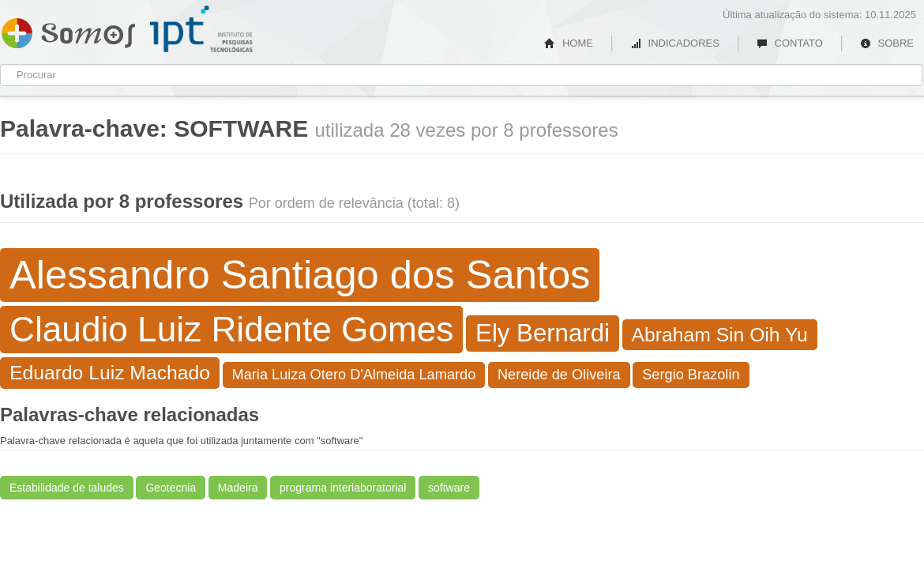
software (449, 488)
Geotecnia (171, 488)
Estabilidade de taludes (67, 488)
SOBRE (887, 43)
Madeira (238, 488)
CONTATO (790, 43)
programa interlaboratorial (343, 488)
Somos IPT (68, 30)
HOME (569, 43)
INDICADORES (675, 43)
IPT (201, 29)
